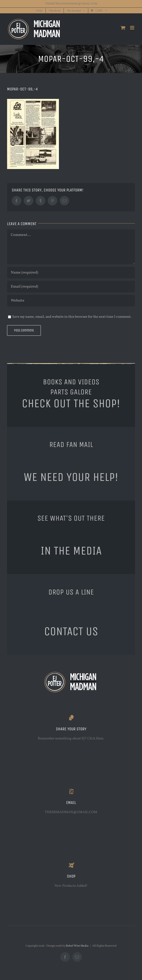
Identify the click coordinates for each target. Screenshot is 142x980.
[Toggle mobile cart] (123, 28)
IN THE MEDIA (71, 551)
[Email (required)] (71, 287)
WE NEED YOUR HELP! (71, 477)
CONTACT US (71, 631)
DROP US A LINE (71, 592)
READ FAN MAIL (71, 445)
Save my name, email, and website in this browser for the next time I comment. (72, 317)
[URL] (71, 301)
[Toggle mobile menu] (132, 28)
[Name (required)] (71, 273)
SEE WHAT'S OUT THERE (71, 518)
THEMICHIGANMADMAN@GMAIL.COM (71, 4)
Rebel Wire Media (77, 946)
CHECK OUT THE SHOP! (71, 403)
